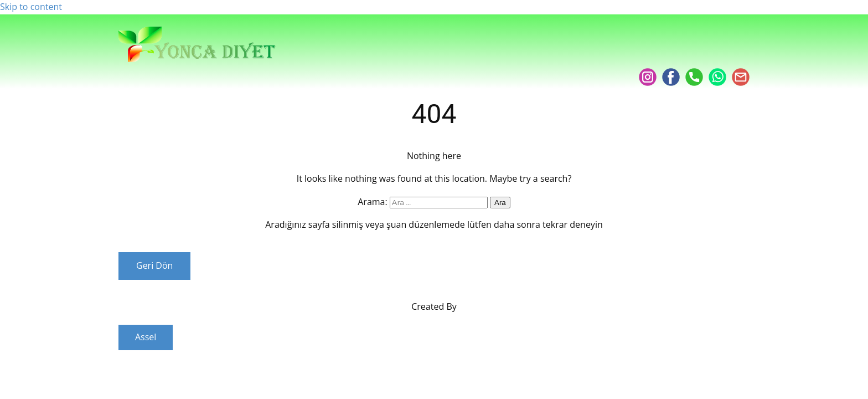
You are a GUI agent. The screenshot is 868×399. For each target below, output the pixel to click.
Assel (146, 337)
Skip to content (31, 7)
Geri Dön (154, 265)
